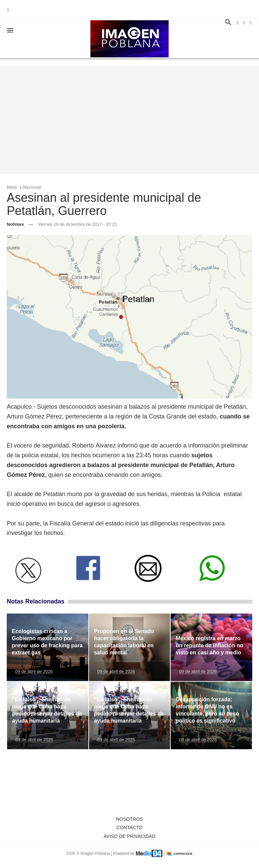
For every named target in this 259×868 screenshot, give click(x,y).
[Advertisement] (129, 120)
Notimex (15, 224)
